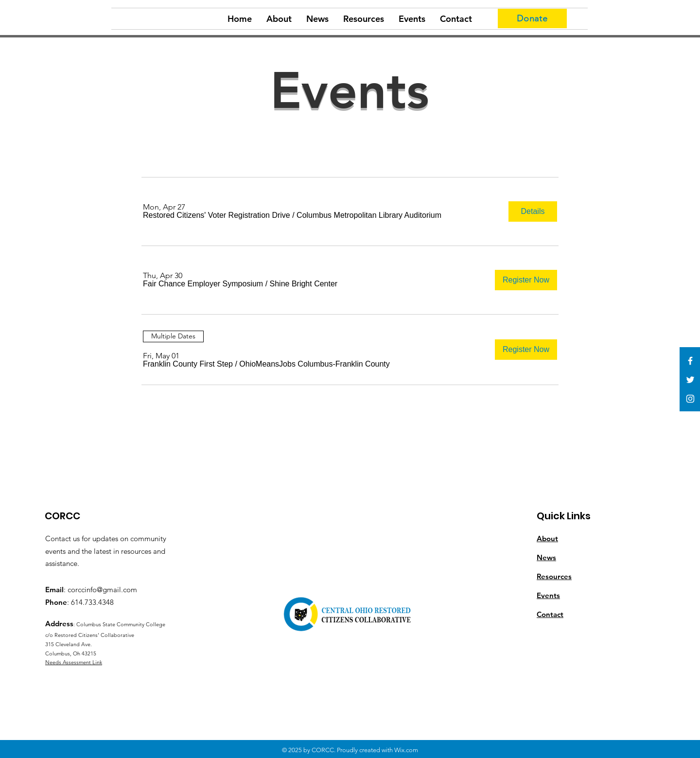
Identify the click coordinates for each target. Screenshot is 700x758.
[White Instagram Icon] (690, 399)
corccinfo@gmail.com (102, 590)
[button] (217, 215)
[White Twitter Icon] (690, 380)
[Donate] (532, 18)
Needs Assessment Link (74, 662)
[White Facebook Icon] (690, 361)
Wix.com (406, 750)
